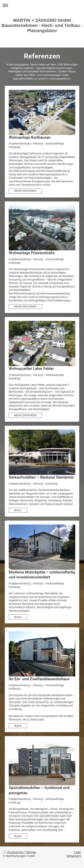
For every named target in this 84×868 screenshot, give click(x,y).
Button (18, 510)
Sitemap (31, 852)
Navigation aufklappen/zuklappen (42, 5)
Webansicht (74, 856)
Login (78, 852)
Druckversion (14, 852)
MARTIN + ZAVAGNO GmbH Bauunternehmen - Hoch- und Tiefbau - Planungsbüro (42, 25)
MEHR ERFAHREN (25, 191)
